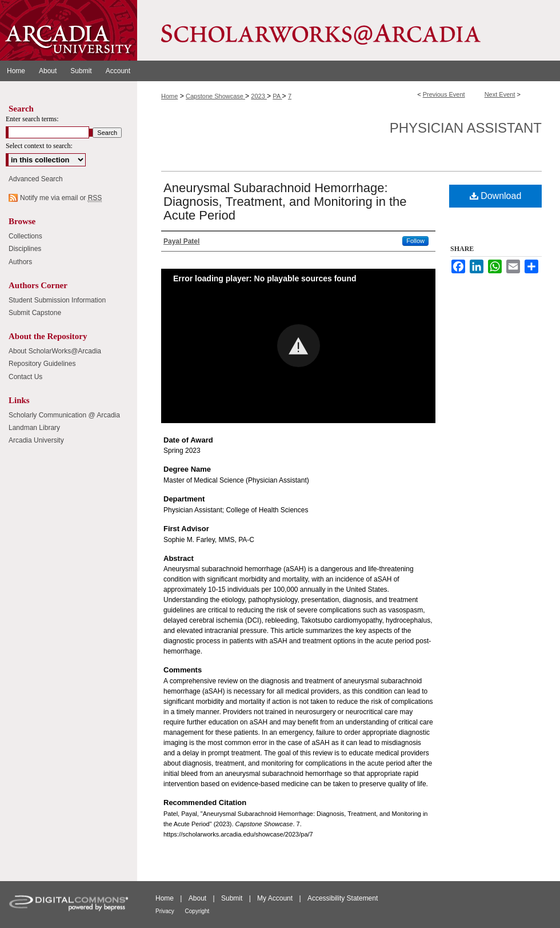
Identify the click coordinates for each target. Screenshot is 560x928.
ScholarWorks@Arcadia (349, 30)
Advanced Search (36, 179)
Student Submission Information (57, 300)
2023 (259, 96)
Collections (25, 236)
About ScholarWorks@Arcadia (55, 351)
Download (496, 196)
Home (169, 96)
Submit (233, 898)
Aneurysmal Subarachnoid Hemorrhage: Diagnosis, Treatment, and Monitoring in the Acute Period (285, 202)
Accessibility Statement (343, 898)
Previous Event (444, 94)
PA (277, 96)
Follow (415, 241)
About (199, 898)
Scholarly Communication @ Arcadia (64, 415)
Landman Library (34, 428)
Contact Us (25, 377)
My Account (276, 898)
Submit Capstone (35, 313)
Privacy (166, 911)
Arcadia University (36, 440)
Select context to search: (39, 146)
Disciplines (25, 249)
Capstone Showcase (215, 96)
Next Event (500, 94)
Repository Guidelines (42, 364)
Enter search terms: (32, 119)
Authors (20, 262)
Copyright (197, 911)
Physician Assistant (466, 128)
